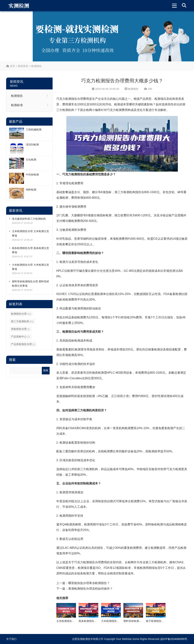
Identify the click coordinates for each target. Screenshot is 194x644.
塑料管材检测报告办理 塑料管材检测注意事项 (30, 284)
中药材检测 (32, 175)
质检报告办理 (20, 329)
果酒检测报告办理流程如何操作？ (90, 589)
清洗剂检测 (32, 145)
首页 (11, 66)
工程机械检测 (34, 130)
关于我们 (11, 639)
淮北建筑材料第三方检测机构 (29, 219)
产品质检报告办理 (23, 344)
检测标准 (17, 105)
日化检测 (31, 160)
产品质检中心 (20, 337)
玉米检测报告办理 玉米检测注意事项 (30, 233)
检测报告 (36, 66)
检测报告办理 (21, 314)
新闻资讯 (23, 66)
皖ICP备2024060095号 (174, 639)
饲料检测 (31, 190)
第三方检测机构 (22, 321)
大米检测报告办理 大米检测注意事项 (30, 267)
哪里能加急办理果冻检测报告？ (89, 583)
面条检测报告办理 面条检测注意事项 (30, 250)
